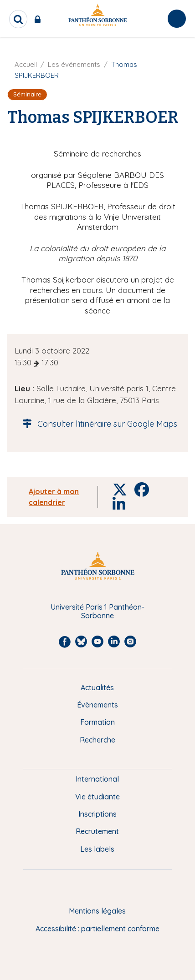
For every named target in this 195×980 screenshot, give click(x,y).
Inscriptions (97, 814)
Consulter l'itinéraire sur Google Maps (97, 424)
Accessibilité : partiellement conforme (97, 929)
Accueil (26, 64)
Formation (97, 722)
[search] (18, 19)
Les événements (74, 64)
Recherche (97, 740)
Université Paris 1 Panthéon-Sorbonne (97, 611)
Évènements (97, 705)
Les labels (97, 849)
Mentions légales (97, 911)
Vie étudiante (97, 797)
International (97, 779)
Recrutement (97, 831)
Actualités (97, 687)
